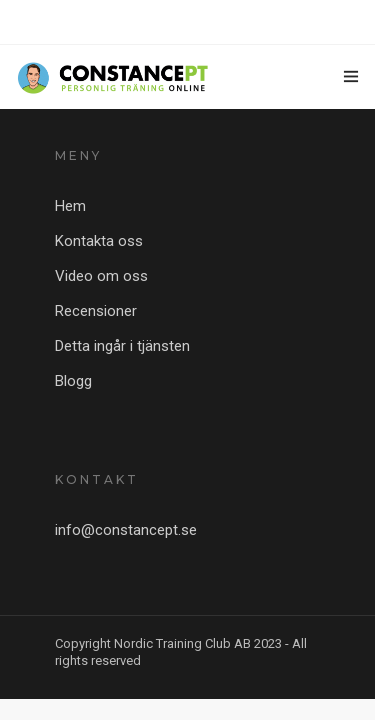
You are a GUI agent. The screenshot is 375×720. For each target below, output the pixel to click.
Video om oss (101, 276)
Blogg (73, 381)
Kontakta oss (99, 241)
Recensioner (96, 311)
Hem (70, 206)
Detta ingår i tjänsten (122, 346)
